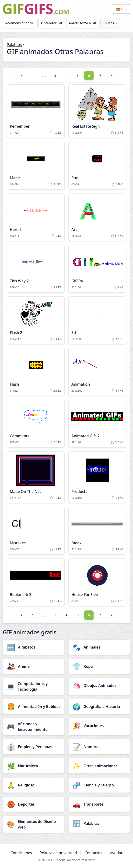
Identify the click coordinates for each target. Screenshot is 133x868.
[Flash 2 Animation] (36, 320)
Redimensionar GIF (20, 23)
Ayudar (116, 853)
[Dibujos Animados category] (99, 685)
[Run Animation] (97, 166)
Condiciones (21, 853)
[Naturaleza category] (34, 766)
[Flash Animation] (36, 372)
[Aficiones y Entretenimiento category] (34, 727)
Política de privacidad (58, 853)
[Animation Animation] (97, 372)
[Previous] (22, 75)
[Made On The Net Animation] (36, 477)
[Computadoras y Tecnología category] (34, 686)
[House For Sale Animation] (97, 582)
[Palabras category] (99, 823)
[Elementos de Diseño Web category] (34, 824)
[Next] (111, 75)
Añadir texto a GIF (83, 23)
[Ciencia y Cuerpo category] (99, 785)
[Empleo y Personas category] (34, 747)
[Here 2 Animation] (36, 217)
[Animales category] (99, 647)
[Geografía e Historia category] (99, 707)
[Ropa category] (99, 666)
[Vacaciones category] (99, 726)
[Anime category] (34, 666)
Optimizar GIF (52, 23)
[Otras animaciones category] (99, 766)
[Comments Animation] (36, 424)
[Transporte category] (99, 804)
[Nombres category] (99, 747)
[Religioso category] (34, 785)
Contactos (93, 853)
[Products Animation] (97, 477)
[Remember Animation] (36, 111)
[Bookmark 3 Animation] (36, 582)
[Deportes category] (34, 804)
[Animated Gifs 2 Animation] (97, 424)
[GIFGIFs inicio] (36, 9)
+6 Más (108, 23)
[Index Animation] (97, 531)
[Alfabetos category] (34, 647)
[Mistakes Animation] (36, 531)
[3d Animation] (97, 320)
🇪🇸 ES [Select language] (120, 9)
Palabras (14, 45)
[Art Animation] (97, 217)
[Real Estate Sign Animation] (97, 111)
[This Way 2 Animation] (36, 269)
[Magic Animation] (36, 166)
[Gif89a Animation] (97, 269)
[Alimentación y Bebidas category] (34, 707)
